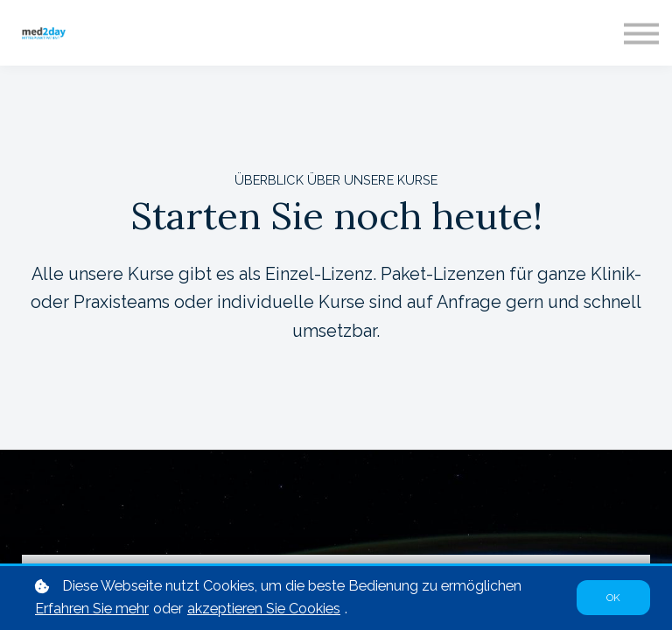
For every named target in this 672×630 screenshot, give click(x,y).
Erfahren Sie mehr (92, 609)
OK (613, 598)
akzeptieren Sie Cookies (264, 609)
